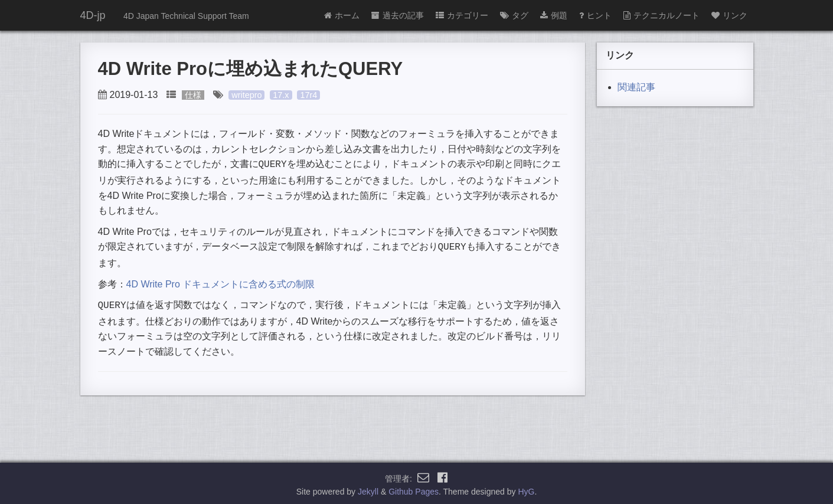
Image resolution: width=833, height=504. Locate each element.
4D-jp (93, 15)
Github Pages (414, 489)
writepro (246, 95)
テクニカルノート (661, 15)
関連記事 (636, 87)
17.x (281, 95)
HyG (526, 489)
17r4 (308, 95)
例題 (554, 15)
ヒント (595, 15)
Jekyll (368, 489)
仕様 (193, 95)
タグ (514, 15)
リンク (729, 15)
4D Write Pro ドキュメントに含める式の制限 (221, 282)
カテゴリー (462, 15)
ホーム (342, 15)
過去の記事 (398, 15)
